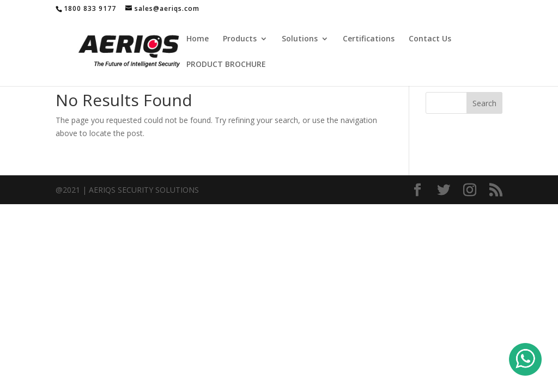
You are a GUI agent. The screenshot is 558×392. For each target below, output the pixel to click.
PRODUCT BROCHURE (226, 65)
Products (240, 39)
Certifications (369, 39)
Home (198, 39)
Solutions (300, 39)
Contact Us (430, 39)
